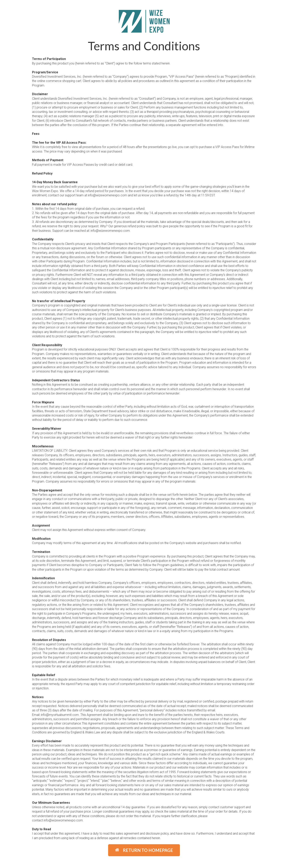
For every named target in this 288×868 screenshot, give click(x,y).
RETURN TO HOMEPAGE (144, 850)
